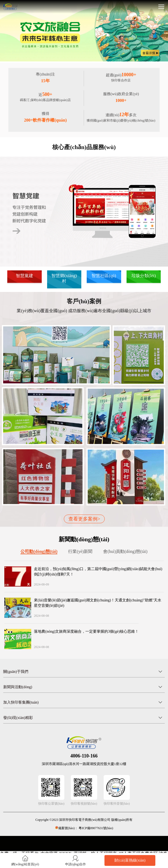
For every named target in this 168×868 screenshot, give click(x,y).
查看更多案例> (84, 519)
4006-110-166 (84, 756)
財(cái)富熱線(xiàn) (130, 860)
